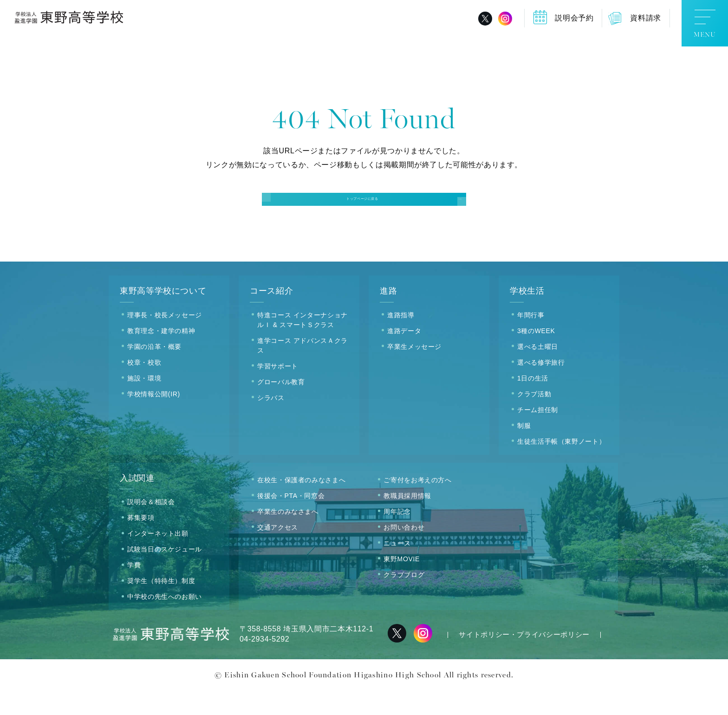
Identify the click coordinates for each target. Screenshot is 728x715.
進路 (388, 316)
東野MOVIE (402, 584)
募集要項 (141, 543)
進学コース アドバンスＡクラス (302, 370)
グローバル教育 (281, 407)
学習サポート (278, 391)
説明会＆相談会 (151, 527)
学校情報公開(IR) (154, 419)
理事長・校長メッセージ (165, 340)
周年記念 (397, 536)
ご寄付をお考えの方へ (417, 505)
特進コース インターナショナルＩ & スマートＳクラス (302, 344)
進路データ (404, 355)
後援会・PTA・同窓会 (291, 520)
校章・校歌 (144, 387)
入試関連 (137, 503)
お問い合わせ (404, 552)
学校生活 (527, 316)
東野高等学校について (163, 316)
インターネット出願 (158, 558)
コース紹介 (271, 316)
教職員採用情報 (407, 520)
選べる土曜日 (538, 371)
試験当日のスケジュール (165, 574)
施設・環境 (144, 403)
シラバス (271, 422)
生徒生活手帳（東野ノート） (561, 466)
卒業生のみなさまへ (288, 536)
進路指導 (401, 340)
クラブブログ (404, 599)
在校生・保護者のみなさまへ (301, 505)
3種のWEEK (536, 355)
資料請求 (646, 18)
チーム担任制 (538, 434)
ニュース (397, 568)
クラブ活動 (534, 419)
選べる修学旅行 (541, 387)
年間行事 (531, 340)
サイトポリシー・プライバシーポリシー (524, 659)
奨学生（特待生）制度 (161, 606)
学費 (134, 590)
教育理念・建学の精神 (161, 355)
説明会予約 (574, 18)
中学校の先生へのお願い (165, 622)
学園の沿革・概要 (154, 371)
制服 (524, 450)
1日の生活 (533, 403)
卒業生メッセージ (414, 371)
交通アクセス (278, 552)
